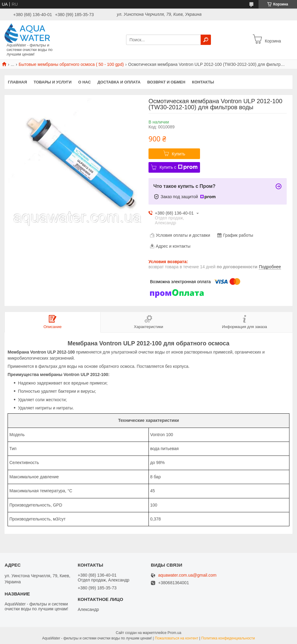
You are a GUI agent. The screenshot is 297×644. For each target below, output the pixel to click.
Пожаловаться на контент (177, 638)
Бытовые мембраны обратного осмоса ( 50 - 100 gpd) (71, 64)
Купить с (178, 167)
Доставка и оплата (119, 82)
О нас (85, 82)
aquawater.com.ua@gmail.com (187, 575)
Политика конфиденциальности (228, 638)
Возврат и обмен (166, 82)
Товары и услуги (53, 82)
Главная (17, 82)
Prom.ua (174, 633)
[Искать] (206, 40)
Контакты (203, 82)
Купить (179, 154)
